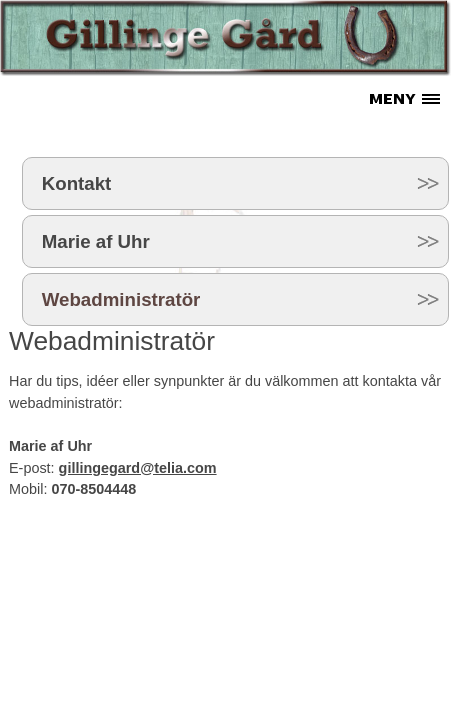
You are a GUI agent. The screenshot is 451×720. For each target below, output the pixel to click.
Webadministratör (121, 299)
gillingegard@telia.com (138, 468)
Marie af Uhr (96, 241)
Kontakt (77, 183)
